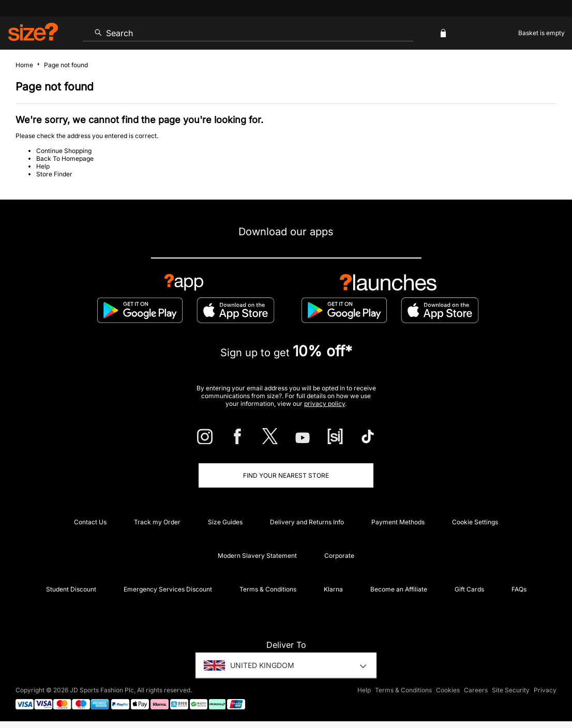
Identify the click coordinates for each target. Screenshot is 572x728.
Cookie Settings (475, 522)
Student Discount (71, 589)
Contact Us (90, 522)
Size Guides (225, 522)
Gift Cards (469, 589)
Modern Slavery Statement (257, 556)
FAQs (519, 589)
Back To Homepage (65, 158)
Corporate (339, 556)
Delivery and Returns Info (307, 522)
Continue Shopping (64, 151)
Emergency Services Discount (168, 589)
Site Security (511, 690)
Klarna (333, 589)
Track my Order (157, 522)
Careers (476, 690)
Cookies (448, 690)
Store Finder (54, 174)
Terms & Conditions (268, 589)
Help (43, 166)
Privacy (545, 690)
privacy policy (325, 404)
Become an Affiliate (399, 589)
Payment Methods (398, 522)
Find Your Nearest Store (286, 475)
